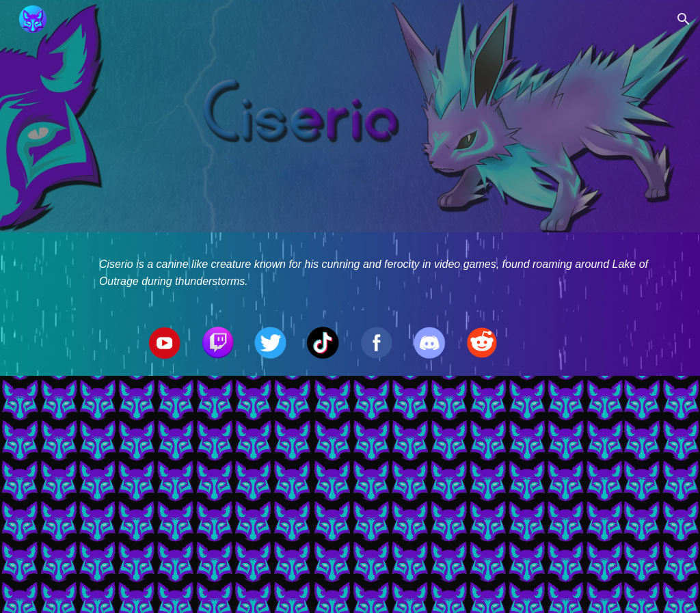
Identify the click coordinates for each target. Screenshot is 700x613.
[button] (684, 19)
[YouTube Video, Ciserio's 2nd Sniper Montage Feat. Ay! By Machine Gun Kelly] (350, 494)
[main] (376, 271)
